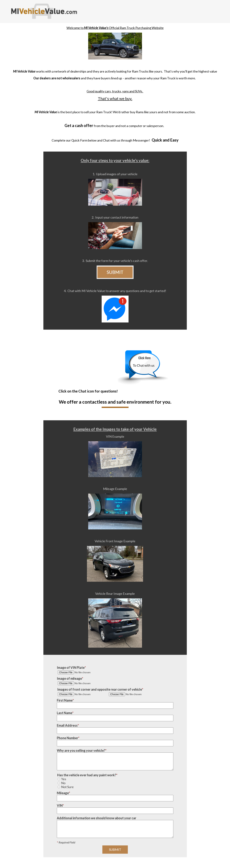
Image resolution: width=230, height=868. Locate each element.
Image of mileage (69, 678)
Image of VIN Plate (71, 668)
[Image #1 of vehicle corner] (82, 694)
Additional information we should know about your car (97, 818)
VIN (60, 805)
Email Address (67, 725)
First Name (65, 700)
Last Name (65, 713)
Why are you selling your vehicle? (81, 750)
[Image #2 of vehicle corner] (133, 694)
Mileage (63, 793)
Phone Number (67, 738)
